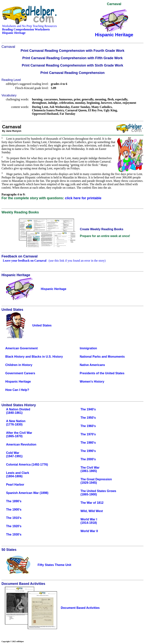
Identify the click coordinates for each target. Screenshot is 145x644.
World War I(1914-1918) (89, 521)
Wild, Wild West (92, 511)
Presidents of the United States (102, 373)
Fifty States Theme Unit (54, 565)
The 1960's (88, 426)
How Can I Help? (17, 390)
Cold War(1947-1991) (14, 455)
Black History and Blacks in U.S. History (34, 357)
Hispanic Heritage (18, 382)
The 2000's (88, 459)
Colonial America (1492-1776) (27, 465)
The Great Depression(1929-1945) (96, 481)
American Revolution (21, 444)
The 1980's (88, 443)
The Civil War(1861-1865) (90, 469)
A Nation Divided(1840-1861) (18, 411)
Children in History (19, 365)
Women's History (92, 382)
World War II (89, 531)
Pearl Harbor (15, 485)
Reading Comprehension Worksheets (26, 29)
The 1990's (88, 451)
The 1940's (88, 409)
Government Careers (20, 373)
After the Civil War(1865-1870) (19, 434)
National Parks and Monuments (102, 357)
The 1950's (88, 418)
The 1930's (14, 534)
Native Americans (92, 365)
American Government (22, 348)
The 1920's (14, 526)
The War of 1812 (92, 503)
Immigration (88, 348)
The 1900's (14, 510)
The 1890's (14, 501)
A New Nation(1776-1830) (16, 423)
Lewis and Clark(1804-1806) (18, 475)
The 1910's (14, 518)
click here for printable (83, 198)
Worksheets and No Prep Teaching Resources (29, 26)
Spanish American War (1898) (27, 493)
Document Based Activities (80, 608)
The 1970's (88, 434)
